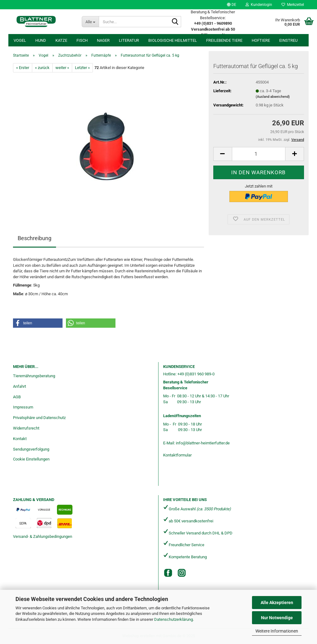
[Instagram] (182, 573)
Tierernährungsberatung (34, 376)
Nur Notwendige (277, 618)
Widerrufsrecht (26, 428)
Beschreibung (35, 238)
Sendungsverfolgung (31, 449)
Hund (41, 40)
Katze (61, 40)
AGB (17, 397)
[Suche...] (90, 22)
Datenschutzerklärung (174, 619)
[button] (232, 5)
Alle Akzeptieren (277, 603)
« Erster (23, 68)
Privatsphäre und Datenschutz (39, 418)
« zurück (42, 68)
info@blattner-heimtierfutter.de (203, 443)
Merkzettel (293, 5)
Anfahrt (20, 386)
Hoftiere (261, 40)
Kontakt (20, 439)
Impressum (23, 407)
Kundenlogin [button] (259, 5)
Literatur (129, 40)
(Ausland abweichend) (273, 97)
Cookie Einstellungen (31, 459)
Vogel (20, 40)
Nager (103, 40)
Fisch (82, 40)
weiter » (62, 68)
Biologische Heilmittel (173, 40)
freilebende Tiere (224, 40)
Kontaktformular (177, 455)
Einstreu (288, 40)
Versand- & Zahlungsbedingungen (43, 536)
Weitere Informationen (277, 631)
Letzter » (82, 68)
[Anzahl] (259, 154)
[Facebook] (168, 573)
